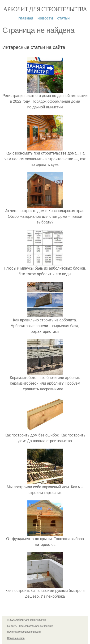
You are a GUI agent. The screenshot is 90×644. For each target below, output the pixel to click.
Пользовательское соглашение (36, 626)
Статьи (63, 18)
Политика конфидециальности (24, 632)
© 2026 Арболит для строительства (27, 620)
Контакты (12, 626)
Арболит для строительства (45, 9)
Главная (26, 18)
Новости (45, 18)
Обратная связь (16, 638)
